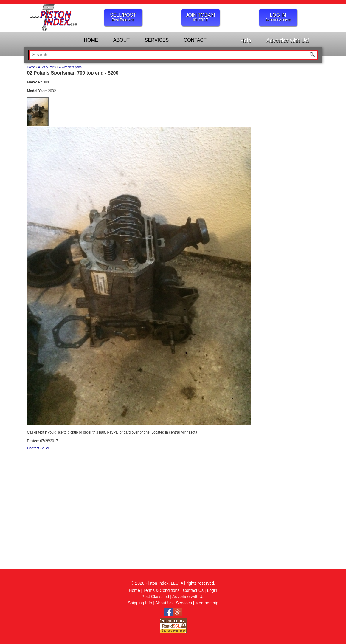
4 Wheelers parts (70, 67)
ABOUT (121, 40)
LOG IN (278, 17)
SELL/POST (123, 17)
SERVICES (157, 40)
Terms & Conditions (161, 590)
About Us (164, 603)
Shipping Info (140, 603)
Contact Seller (38, 448)
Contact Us (193, 590)
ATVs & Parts (47, 67)
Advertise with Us (188, 597)
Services (184, 603)
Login (212, 590)
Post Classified (155, 597)
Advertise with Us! (288, 41)
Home (31, 67)
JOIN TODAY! (201, 17)
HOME (91, 40)
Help (245, 41)
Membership (207, 603)
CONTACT (195, 40)
